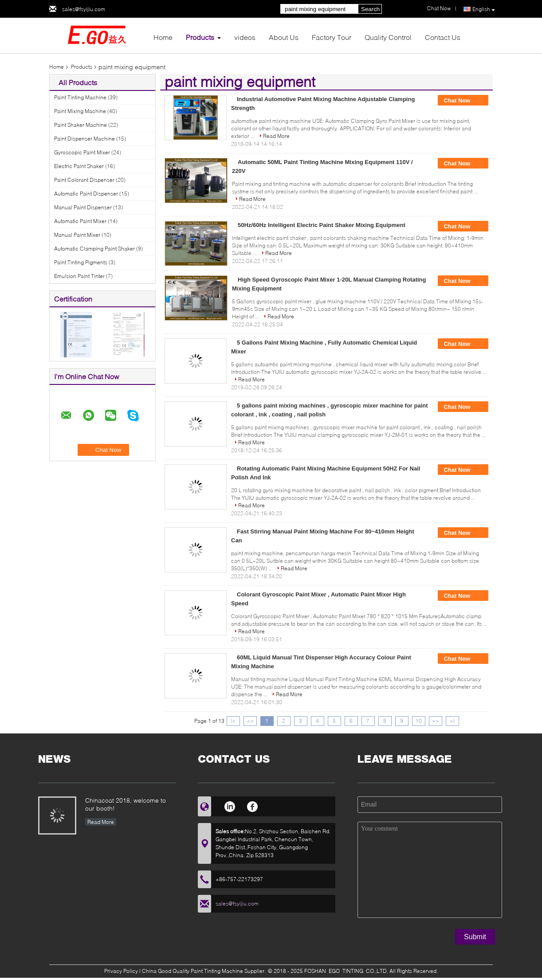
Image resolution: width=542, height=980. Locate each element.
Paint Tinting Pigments (81, 262)
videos (245, 37)
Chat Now (463, 101)
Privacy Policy (121, 971)
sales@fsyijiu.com (84, 9)
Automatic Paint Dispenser (86, 194)
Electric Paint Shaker (79, 166)
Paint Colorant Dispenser (84, 180)
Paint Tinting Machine (80, 97)
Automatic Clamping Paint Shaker (94, 249)
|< (233, 721)
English (484, 9)
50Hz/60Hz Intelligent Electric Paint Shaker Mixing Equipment (322, 225)
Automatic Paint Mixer (80, 221)
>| (452, 721)
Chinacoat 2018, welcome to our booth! (126, 804)
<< (250, 721)
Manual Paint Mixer (77, 235)
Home (163, 37)
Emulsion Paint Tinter (79, 276)
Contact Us (443, 37)
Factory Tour (332, 37)
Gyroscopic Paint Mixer (82, 152)
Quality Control (388, 37)
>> (436, 721)
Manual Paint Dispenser (83, 207)
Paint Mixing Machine (80, 111)
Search (370, 9)
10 (419, 721)
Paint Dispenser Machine (84, 139)
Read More (276, 136)
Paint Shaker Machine (81, 125)
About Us (284, 37)
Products (200, 37)
